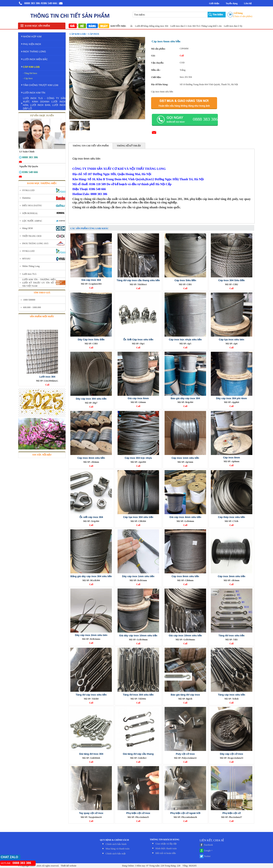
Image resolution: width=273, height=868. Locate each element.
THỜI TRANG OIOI (32, 236)
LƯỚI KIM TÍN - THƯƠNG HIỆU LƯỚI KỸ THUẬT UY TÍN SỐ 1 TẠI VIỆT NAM (39, 283)
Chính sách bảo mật (116, 853)
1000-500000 (29, 300)
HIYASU (26, 259)
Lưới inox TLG (29, 274)
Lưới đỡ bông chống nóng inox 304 (154, 26)
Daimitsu (26, 198)
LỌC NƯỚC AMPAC (32, 221)
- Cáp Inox (28, 78)
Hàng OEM (27, 228)
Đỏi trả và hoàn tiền (166, 853)
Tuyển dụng (232, 3)
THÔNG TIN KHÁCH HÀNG (165, 840)
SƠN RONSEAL (30, 213)
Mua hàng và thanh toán (118, 849)
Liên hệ (248, 3)
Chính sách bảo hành (116, 844)
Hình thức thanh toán (166, 848)
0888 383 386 (32, 3)
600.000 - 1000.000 (32, 307)
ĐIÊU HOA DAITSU (32, 205)
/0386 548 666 (49, 3)
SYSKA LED (28, 190)
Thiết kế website (68, 866)
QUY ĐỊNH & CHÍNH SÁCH (114, 840)
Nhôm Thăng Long (31, 266)
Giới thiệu (214, 3)
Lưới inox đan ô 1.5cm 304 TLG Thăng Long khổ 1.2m (199, 26)
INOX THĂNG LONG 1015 (35, 243)
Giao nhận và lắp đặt (166, 844)
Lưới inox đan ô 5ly (236, 26)
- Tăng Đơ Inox (30, 73)
